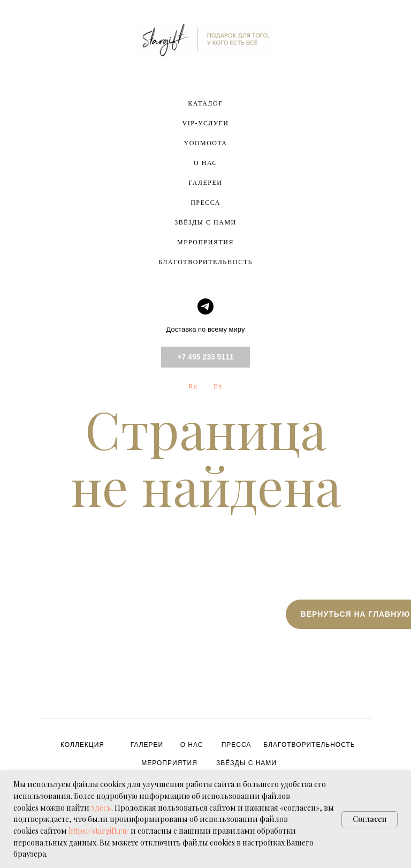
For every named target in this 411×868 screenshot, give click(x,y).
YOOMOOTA (205, 143)
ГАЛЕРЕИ (206, 183)
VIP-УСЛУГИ (206, 123)
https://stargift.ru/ (99, 831)
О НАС (205, 163)
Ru (193, 386)
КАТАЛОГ (205, 103)
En (218, 386)
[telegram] (205, 306)
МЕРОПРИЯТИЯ (205, 242)
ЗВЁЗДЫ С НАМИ (205, 222)
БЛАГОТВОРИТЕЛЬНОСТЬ (205, 262)
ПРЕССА (205, 203)
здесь (101, 808)
